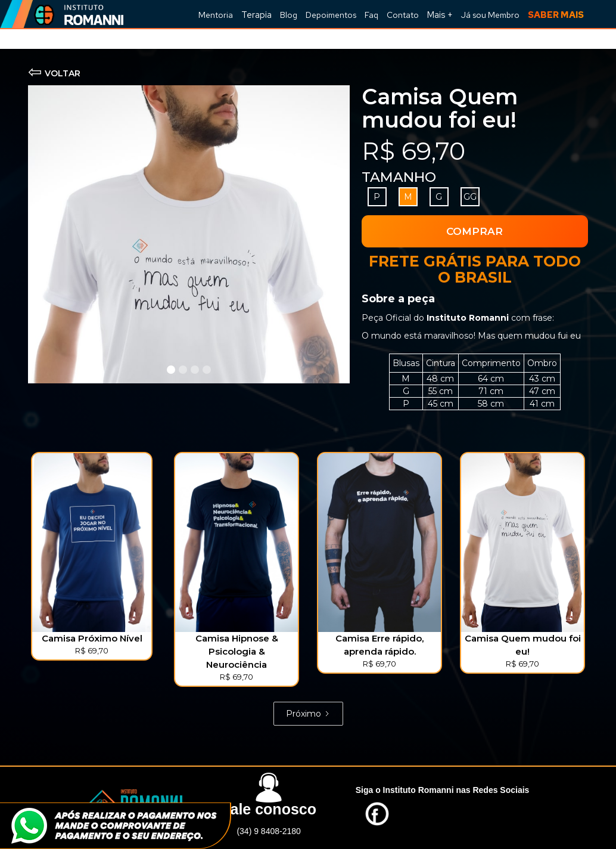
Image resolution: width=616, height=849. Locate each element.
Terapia (256, 15)
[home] (76, 14)
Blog (289, 15)
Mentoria (216, 15)
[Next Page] (308, 714)
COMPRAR (475, 231)
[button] (440, 14)
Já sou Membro (490, 15)
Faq (371, 15)
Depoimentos (331, 15)
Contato (403, 15)
